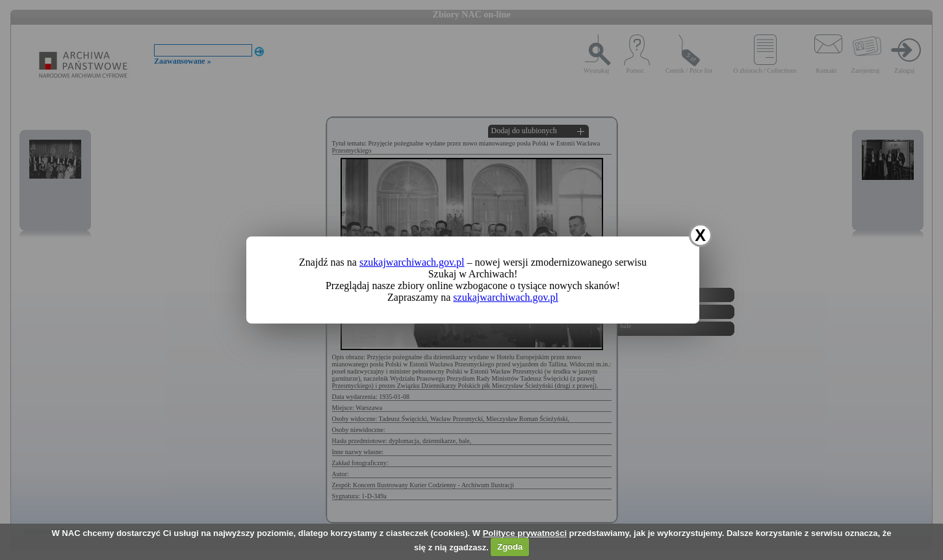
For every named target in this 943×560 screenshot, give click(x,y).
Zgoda (510, 547)
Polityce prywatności (525, 533)
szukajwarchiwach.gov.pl (412, 262)
